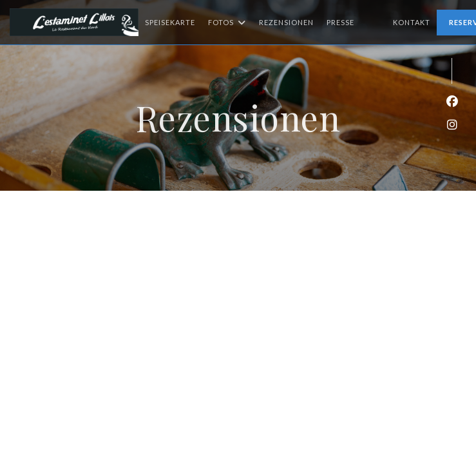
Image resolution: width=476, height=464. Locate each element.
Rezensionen (286, 22)
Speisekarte (170, 22)
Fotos (227, 23)
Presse (340, 22)
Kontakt (412, 22)
